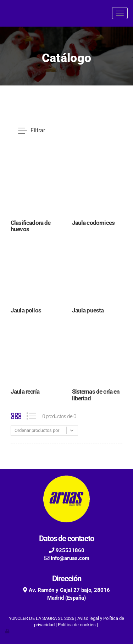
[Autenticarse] (8, 631)
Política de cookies (77, 625)
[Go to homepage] (4, 13)
